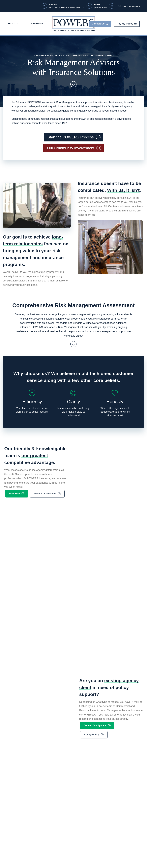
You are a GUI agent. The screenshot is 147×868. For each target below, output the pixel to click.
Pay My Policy (127, 24)
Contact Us (100, 24)
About (13, 24)
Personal (37, 24)
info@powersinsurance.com (128, 6)
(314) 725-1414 (101, 7)
